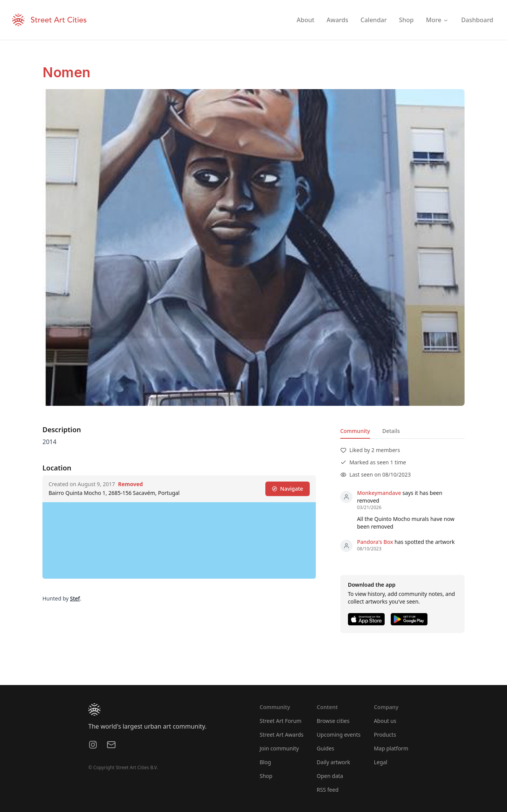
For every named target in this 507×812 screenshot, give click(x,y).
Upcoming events (339, 735)
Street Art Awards (282, 735)
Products (385, 735)
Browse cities (333, 721)
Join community (279, 748)
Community (355, 431)
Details (391, 431)
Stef (75, 598)
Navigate (288, 489)
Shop (266, 776)
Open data (330, 776)
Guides (325, 748)
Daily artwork (333, 762)
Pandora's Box (375, 542)
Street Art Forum (280, 721)
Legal (381, 762)
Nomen (66, 72)
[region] (179, 540)
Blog (265, 762)
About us (385, 721)
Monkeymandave (379, 493)
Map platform (391, 748)
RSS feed (327, 790)
